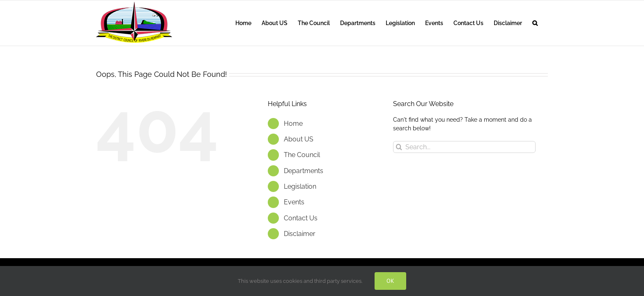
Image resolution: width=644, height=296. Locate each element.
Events (294, 202)
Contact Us (301, 218)
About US (299, 139)
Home (293, 124)
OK (390, 281)
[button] (545, 23)
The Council (302, 155)
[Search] (399, 147)
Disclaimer (300, 234)
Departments (304, 171)
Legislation (300, 186)
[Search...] (464, 147)
